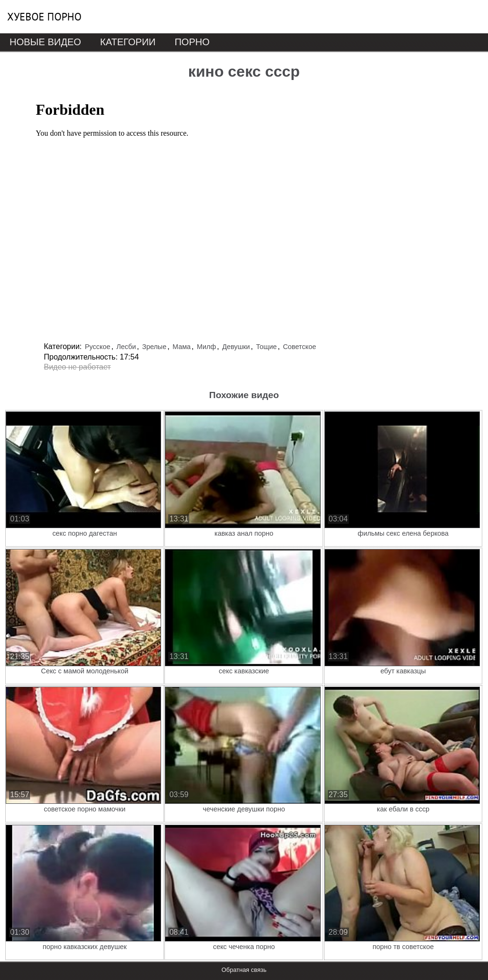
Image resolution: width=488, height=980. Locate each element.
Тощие (266, 347)
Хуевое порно (44, 17)
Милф (206, 347)
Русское (98, 347)
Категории (128, 42)
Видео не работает (77, 367)
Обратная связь (244, 970)
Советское (300, 347)
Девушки (236, 347)
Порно (192, 42)
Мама (182, 347)
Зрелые (154, 347)
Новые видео (45, 42)
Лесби (126, 347)
